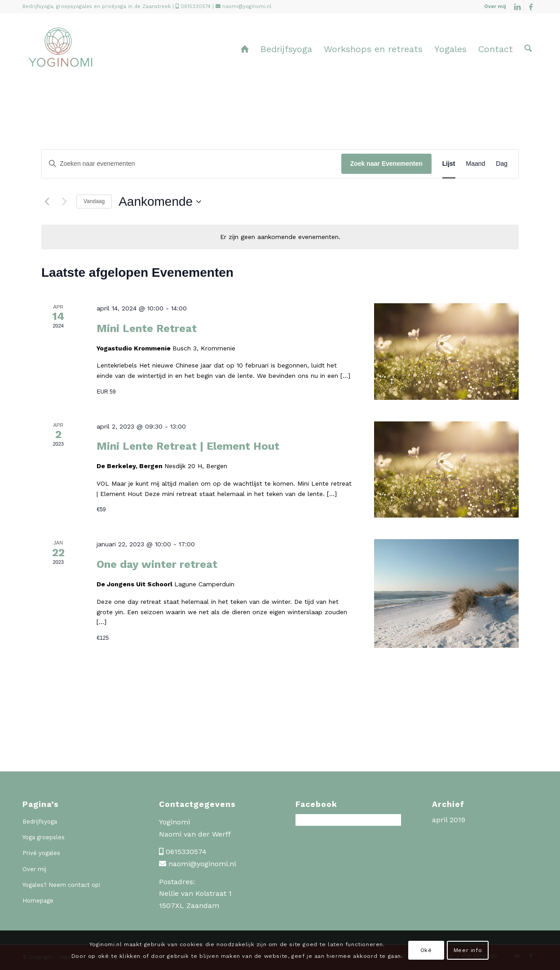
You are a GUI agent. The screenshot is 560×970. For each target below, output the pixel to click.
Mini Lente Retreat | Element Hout (188, 446)
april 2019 (449, 820)
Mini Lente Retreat (147, 328)
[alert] (280, 237)
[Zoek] (528, 49)
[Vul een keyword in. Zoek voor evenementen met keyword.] (192, 164)
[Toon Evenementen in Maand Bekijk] (476, 164)
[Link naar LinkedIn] (517, 7)
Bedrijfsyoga (40, 822)
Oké (426, 950)
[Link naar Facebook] (531, 7)
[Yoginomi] (60, 56)
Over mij (495, 7)
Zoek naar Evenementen (386, 164)
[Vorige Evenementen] (47, 202)
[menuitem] (493, 7)
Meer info (468, 950)
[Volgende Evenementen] (64, 202)
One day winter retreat (157, 564)
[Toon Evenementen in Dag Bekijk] (502, 164)
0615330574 (196, 7)
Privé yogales (41, 853)
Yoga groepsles (44, 837)
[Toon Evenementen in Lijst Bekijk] (449, 164)
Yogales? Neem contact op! (62, 885)
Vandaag (94, 201)
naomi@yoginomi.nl (247, 7)
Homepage (38, 901)
